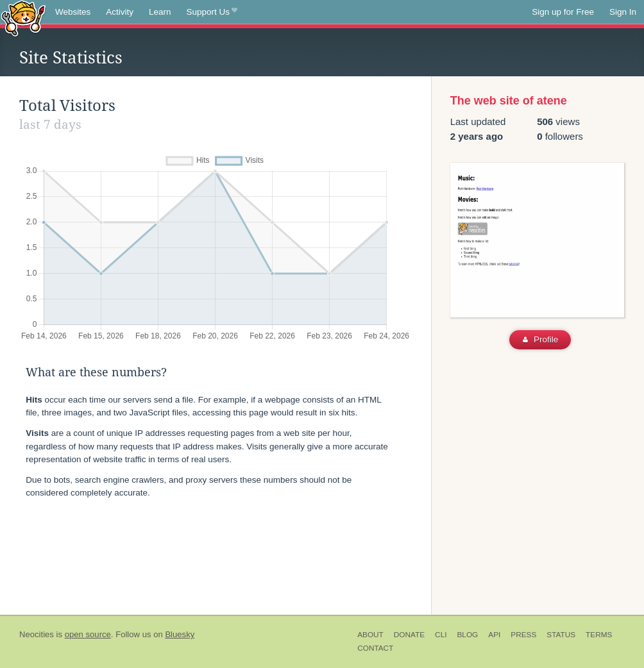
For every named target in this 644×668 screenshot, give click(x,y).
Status (561, 635)
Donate (409, 635)
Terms (599, 635)
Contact (375, 648)
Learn (160, 12)
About (370, 635)
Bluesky (180, 634)
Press (523, 635)
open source (88, 634)
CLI (441, 635)
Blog (467, 635)
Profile (540, 339)
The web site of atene (509, 101)
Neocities (37, 634)
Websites (73, 12)
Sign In (623, 12)
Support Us (212, 12)
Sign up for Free (563, 12)
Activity (120, 12)
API (494, 635)
